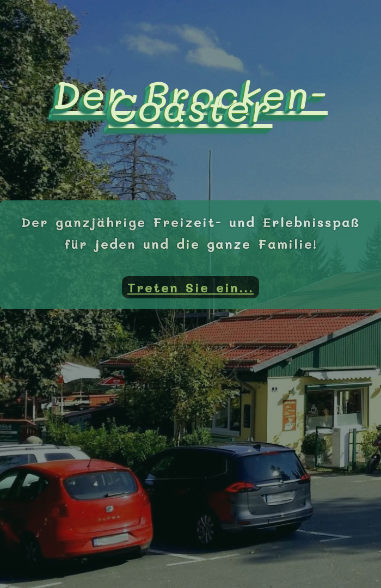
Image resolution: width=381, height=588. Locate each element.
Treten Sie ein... (190, 287)
